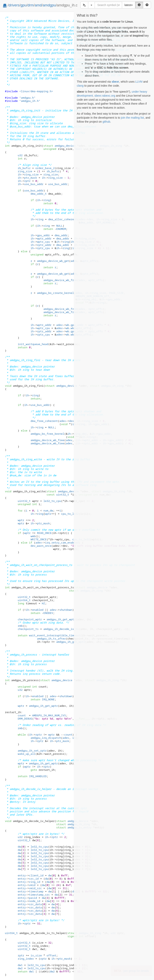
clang (80, 86)
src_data (35, 904)
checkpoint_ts (28, 629)
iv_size (36, 955)
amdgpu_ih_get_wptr (61, 619)
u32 (20, 155)
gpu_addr (43, 235)
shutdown (66, 610)
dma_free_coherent (44, 421)
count (22, 715)
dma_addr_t (38, 194)
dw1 (20, 965)
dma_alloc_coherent (63, 219)
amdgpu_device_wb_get (53, 261)
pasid (33, 898)
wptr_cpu (43, 242)
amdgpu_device (59, 146)
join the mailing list (132, 118)
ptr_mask (30, 178)
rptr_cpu (43, 248)
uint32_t (63, 495)
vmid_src (35, 888)
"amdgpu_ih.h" (30, 101)
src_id (34, 879)
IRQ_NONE (48, 699)
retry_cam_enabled (65, 543)
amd (38, 5)
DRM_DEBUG (25, 719)
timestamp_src (39, 895)
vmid (32, 885)
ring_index (26, 959)
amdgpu (49, 5)
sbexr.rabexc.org (105, 96)
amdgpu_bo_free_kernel (47, 434)
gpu (23, 5)
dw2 (20, 968)
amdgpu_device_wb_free (60, 280)
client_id (36, 875)
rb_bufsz (24, 168)
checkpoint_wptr (30, 619)
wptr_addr (44, 238)
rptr (27, 181)
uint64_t (24, 600)
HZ (43, 603)
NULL (59, 226)
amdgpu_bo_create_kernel (55, 293)
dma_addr (61, 235)
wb (67, 325)
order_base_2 (45, 168)
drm (31, 5)
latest (129, 5)
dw (19, 847)
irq (47, 543)
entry (22, 875)
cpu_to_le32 (70, 514)
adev (59, 325)
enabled (38, 610)
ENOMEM (61, 229)
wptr (48, 514)
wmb (33, 536)
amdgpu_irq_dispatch (46, 738)
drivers (14, 5)
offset (51, 955)
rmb (20, 626)
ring (47, 200)
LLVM (139, 82)
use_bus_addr (34, 184)
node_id (34, 901)
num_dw (48, 511)
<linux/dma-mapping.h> (36, 91)
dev (71, 421)
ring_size (25, 171)
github (106, 122)
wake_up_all (26, 754)
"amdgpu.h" (27, 98)
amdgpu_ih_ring (73, 824)
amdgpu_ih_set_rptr (32, 751)
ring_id (34, 882)
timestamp (36, 891)
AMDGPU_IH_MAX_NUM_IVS (49, 715)
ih (19, 174)
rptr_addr (44, 245)
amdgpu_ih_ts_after (51, 639)
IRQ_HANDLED (38, 776)
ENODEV (48, 613)
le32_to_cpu (52, 501)
